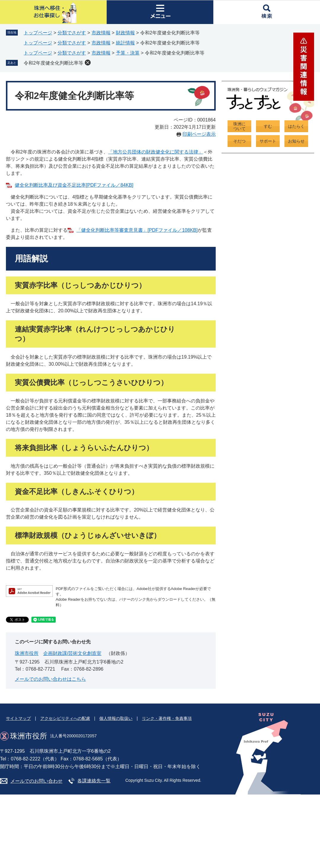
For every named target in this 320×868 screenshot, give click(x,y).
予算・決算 (128, 53)
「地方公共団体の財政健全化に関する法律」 (156, 152)
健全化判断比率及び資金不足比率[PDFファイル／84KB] (74, 185)
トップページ (38, 33)
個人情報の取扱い (116, 718)
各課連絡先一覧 (94, 781)
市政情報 (101, 33)
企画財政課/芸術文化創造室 (72, 653)
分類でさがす (72, 33)
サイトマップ (18, 718)
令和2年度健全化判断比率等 (53, 63)
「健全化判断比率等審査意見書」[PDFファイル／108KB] (137, 230)
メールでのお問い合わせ (36, 781)
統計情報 (125, 43)
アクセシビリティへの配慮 (65, 718)
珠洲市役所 (27, 653)
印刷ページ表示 (199, 134)
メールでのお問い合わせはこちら (50, 679)
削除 (88, 63)
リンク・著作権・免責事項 (167, 718)
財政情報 (125, 33)
